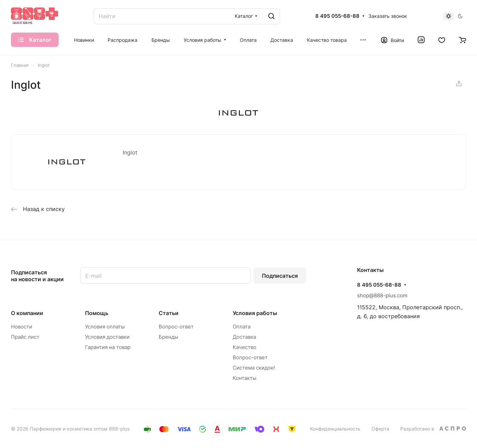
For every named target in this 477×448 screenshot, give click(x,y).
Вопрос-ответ (176, 327)
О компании (27, 313)
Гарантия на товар (108, 347)
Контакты (244, 378)
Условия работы (255, 313)
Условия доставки (107, 337)
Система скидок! (254, 368)
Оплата (242, 327)
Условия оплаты (105, 327)
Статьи (169, 313)
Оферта (380, 429)
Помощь (97, 313)
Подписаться (280, 276)
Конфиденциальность (335, 429)
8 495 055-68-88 (337, 16)
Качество (244, 347)
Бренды (168, 337)
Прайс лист (25, 337)
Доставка (244, 337)
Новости (22, 327)
